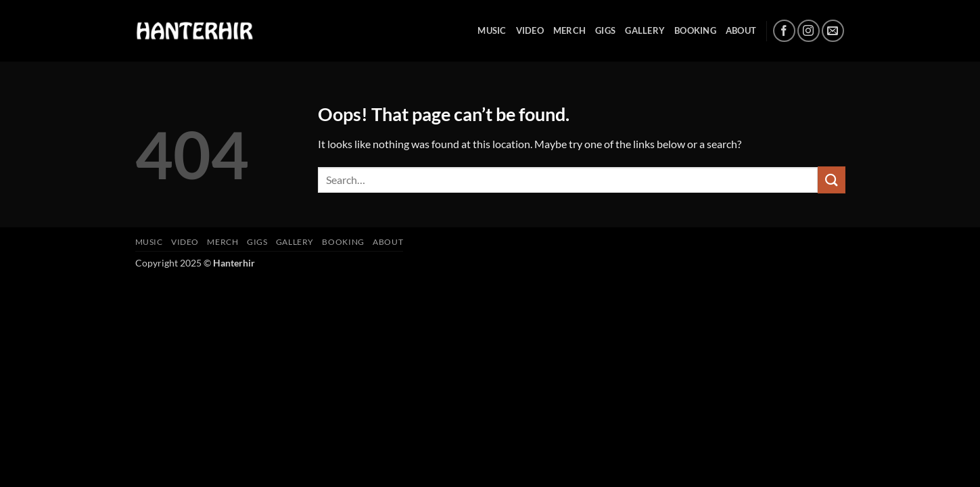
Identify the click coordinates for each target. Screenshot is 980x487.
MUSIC (492, 30)
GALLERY (645, 30)
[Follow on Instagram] (809, 31)
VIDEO (530, 30)
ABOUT (741, 30)
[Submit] (831, 180)
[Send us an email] (833, 31)
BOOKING (695, 30)
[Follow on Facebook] (784, 31)
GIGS (605, 30)
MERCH (569, 30)
